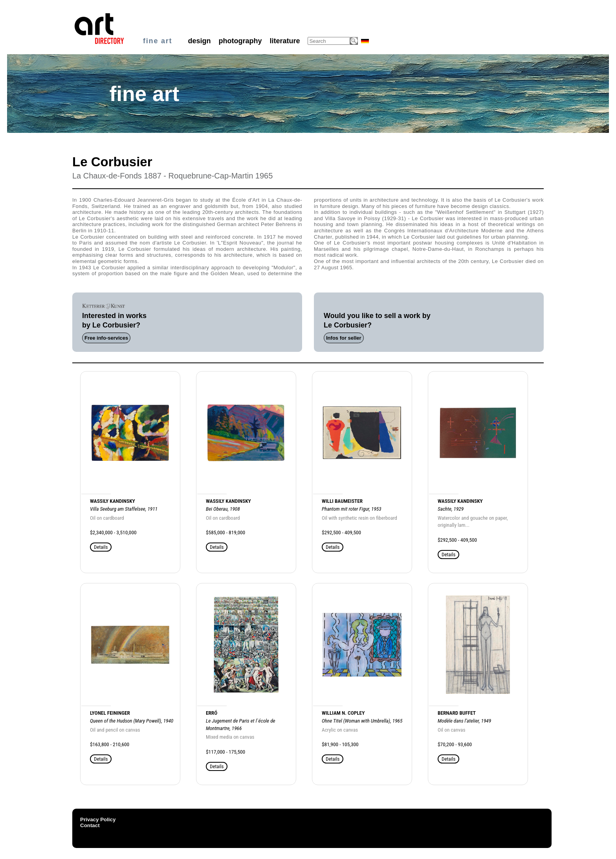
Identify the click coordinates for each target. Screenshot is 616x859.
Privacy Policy (98, 819)
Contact (90, 825)
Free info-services (106, 338)
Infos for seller (344, 338)
